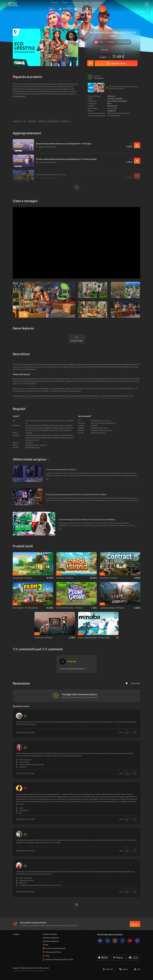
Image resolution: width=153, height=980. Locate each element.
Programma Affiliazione (51, 941)
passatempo (42, 121)
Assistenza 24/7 (97, 3)
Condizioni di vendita (50, 934)
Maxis (109, 103)
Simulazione (112, 111)
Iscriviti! (135, 924)
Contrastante (112, 116)
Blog (87, 3)
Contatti (45, 945)
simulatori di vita (53, 121)
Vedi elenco (111, 96)
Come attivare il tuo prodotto (117, 101)
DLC (25, 121)
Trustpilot (16, 934)
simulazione (32, 121)
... (70, 121)
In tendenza (55, 3)
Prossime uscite (77, 3)
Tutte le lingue (133, 683)
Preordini (65, 3)
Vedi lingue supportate (115, 99)
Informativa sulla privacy (51, 938)
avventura (64, 121)
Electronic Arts (112, 106)
